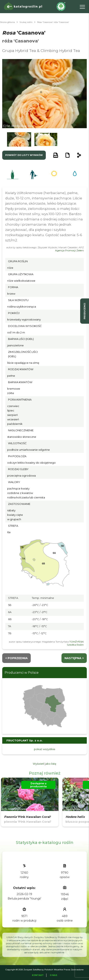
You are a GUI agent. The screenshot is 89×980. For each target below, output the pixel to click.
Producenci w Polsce (22, 673)
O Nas (54, 975)
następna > (74, 658)
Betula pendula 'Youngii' (24, 899)
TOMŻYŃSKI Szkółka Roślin (75, 643)
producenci (85, 311)
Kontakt (38, 975)
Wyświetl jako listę (44, 764)
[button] (19, 139)
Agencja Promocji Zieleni (69, 250)
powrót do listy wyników (24, 155)
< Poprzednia (16, 658)
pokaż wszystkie (45, 749)
